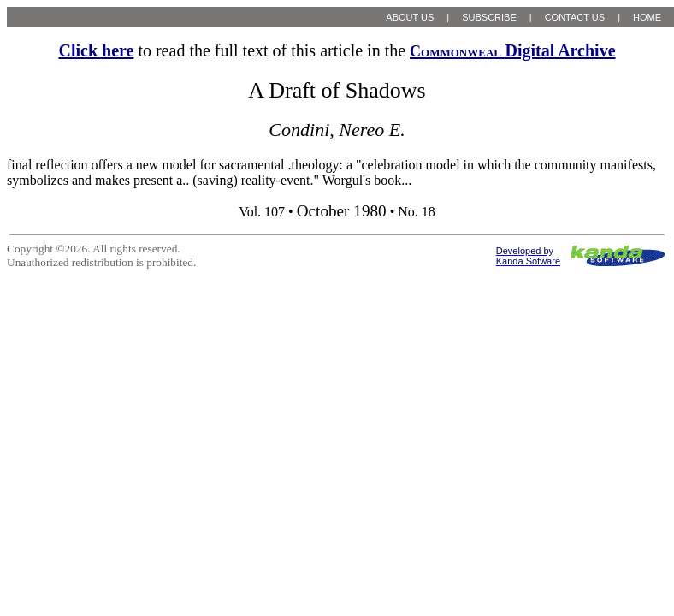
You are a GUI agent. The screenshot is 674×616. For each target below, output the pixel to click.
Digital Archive (512, 50)
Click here (96, 50)
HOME (647, 17)
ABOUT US (410, 17)
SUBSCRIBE (489, 17)
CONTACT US (575, 17)
